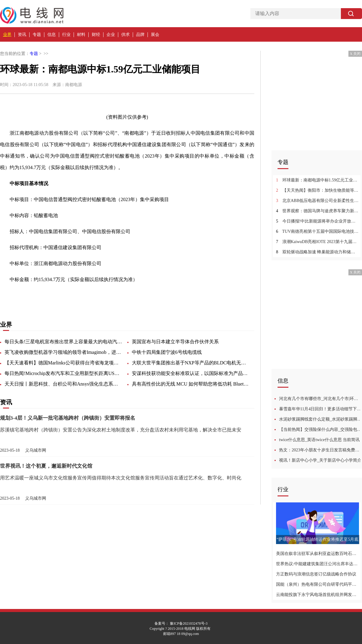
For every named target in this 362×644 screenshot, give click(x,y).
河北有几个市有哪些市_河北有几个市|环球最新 (321, 399)
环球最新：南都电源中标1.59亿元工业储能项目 (318, 180)
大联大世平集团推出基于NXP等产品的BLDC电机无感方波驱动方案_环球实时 (191, 363)
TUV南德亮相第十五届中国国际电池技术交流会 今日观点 (318, 231)
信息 (52, 35)
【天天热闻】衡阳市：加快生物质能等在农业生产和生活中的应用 (318, 190)
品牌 (140, 35)
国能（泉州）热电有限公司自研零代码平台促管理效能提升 (318, 584)
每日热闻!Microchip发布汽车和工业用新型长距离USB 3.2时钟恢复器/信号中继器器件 (63, 373)
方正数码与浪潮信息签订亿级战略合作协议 (316, 574)
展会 (155, 35)
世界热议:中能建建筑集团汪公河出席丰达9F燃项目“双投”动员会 (318, 564)
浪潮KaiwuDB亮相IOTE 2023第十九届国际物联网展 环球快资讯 (318, 242)
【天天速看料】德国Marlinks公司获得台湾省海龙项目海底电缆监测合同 (63, 363)
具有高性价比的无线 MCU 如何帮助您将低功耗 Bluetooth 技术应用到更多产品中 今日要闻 (191, 384)
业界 (7, 35)
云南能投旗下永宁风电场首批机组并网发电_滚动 (318, 595)
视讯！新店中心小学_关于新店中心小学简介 (320, 460)
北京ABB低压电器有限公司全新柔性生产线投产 (318, 201)
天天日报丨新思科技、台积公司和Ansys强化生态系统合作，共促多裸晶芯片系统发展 (63, 384)
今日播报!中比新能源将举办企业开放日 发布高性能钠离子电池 (318, 221)
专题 (37, 35)
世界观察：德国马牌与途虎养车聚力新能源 (318, 211)
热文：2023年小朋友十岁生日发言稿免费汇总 (321, 450)
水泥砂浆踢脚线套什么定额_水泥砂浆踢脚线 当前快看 (321, 419)
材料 (81, 35)
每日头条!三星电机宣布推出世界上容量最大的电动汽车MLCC (63, 342)
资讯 (22, 35)
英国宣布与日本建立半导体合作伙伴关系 (175, 342)
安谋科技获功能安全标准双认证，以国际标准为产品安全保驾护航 (191, 373)
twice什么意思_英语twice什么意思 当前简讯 (319, 440)
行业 (66, 35)
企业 (111, 35)
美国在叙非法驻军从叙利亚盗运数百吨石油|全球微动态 (318, 554)
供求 (125, 35)
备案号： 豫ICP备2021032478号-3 (181, 623)
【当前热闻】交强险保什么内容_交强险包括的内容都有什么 (321, 429)
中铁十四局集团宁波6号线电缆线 (167, 352)
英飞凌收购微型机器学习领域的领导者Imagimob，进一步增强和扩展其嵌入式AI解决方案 (63, 352)
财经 (96, 35)
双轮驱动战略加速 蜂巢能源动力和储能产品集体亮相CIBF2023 (318, 252)
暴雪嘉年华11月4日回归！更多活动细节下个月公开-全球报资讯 (321, 409)
